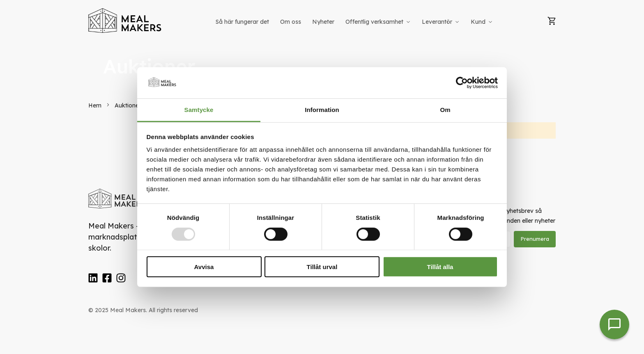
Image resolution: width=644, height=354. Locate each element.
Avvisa (204, 267)
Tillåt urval (322, 267)
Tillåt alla (440, 267)
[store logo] (125, 21)
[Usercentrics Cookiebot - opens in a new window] (462, 83)
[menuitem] (242, 22)
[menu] (355, 22)
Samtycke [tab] (199, 110)
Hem (96, 105)
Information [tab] (322, 110)
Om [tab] (445, 110)
